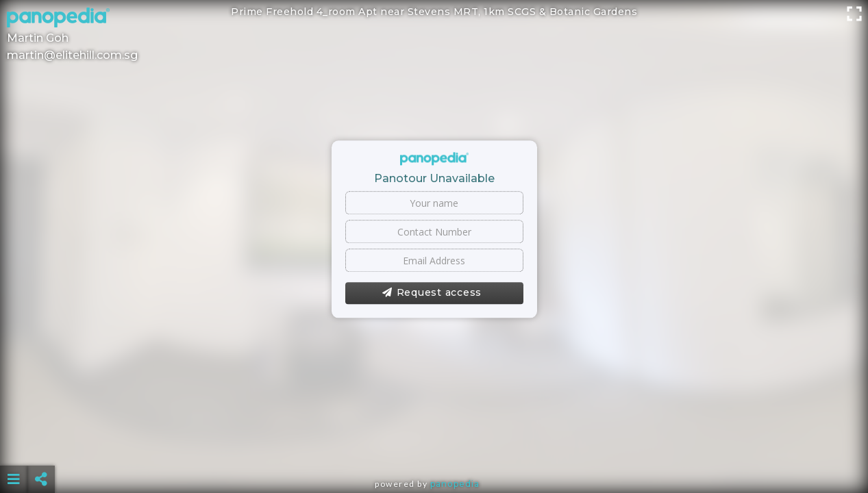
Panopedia (455, 484)
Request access (432, 293)
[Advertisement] (434, 445)
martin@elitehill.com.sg (72, 55)
